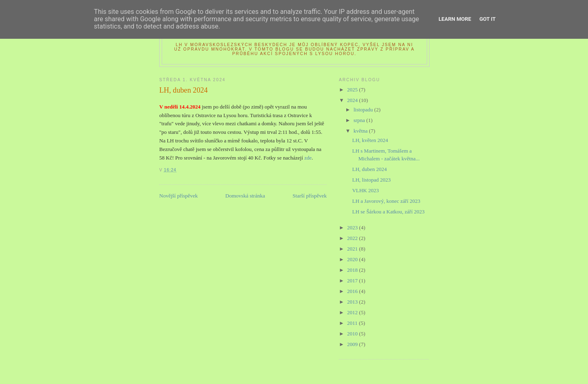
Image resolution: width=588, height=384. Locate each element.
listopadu (364, 110)
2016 (353, 291)
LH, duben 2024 (369, 169)
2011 (353, 323)
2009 (353, 344)
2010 (353, 334)
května (361, 131)
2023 (353, 228)
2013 (353, 302)
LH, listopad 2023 (371, 180)
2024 (353, 100)
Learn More (455, 19)
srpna (360, 120)
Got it (488, 19)
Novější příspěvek (178, 196)
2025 (353, 90)
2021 (353, 249)
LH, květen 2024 (370, 140)
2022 (353, 238)
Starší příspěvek (310, 196)
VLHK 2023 (365, 190)
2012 (353, 312)
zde (308, 158)
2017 (353, 281)
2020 (353, 259)
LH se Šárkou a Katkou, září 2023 (388, 212)
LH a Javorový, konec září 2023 (386, 201)
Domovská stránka (245, 196)
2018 (353, 270)
